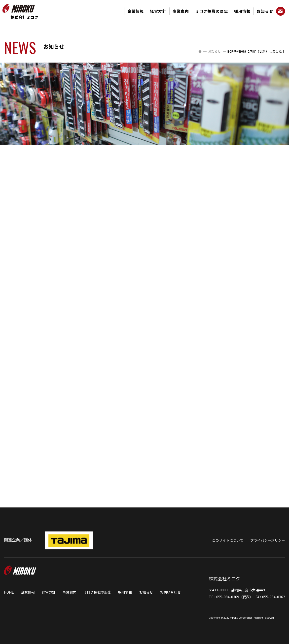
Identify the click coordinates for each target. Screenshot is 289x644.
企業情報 (136, 11)
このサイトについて (228, 540)
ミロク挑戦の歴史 (212, 11)
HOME (9, 592)
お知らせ (265, 11)
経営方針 (158, 11)
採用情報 (242, 11)
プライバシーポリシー (268, 540)
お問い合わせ (170, 592)
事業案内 (181, 11)
